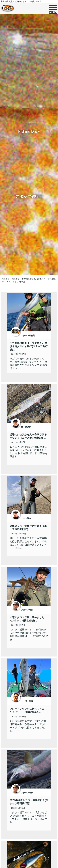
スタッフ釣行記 (28, 336)
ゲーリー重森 (27, 701)
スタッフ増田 (27, 610)
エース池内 (26, 427)
